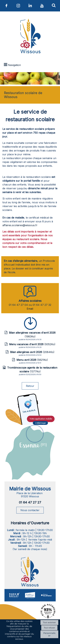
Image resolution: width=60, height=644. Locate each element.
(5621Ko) (32, 360)
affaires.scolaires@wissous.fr (20, 225)
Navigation (14, 65)
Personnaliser (49, 634)
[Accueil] (30, 37)
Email (30, 309)
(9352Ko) (32, 344)
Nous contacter (30, 510)
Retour (30, 386)
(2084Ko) (32, 352)
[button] (54, 5)
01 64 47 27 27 (30, 502)
